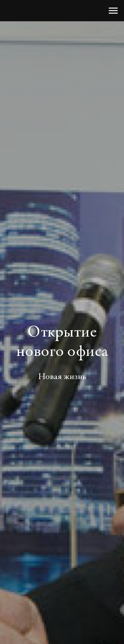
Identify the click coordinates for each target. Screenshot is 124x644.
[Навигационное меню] (113, 11)
